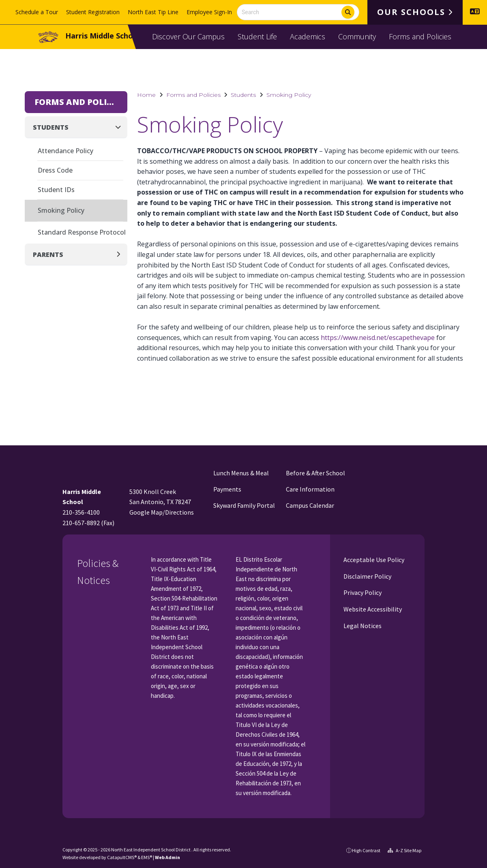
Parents (48, 254)
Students (243, 95)
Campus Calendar (310, 505)
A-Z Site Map (404, 850)
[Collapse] (120, 127)
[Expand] (121, 254)
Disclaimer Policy (367, 576)
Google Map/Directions (162, 512)
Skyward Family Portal (244, 505)
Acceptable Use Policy (373, 560)
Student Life (257, 36)
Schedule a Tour (37, 12)
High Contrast (366, 850)
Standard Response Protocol (82, 232)
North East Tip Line (153, 12)
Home (146, 95)
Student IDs (56, 190)
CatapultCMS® (122, 857)
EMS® (147, 857)
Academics (308, 36)
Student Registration (93, 12)
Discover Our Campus (188, 36)
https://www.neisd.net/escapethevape (378, 338)
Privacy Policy (362, 592)
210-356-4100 (81, 512)
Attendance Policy (65, 151)
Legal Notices (362, 626)
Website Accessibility (372, 609)
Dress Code (55, 170)
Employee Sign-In (209, 12)
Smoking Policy (289, 95)
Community (357, 36)
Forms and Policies (420, 36)
